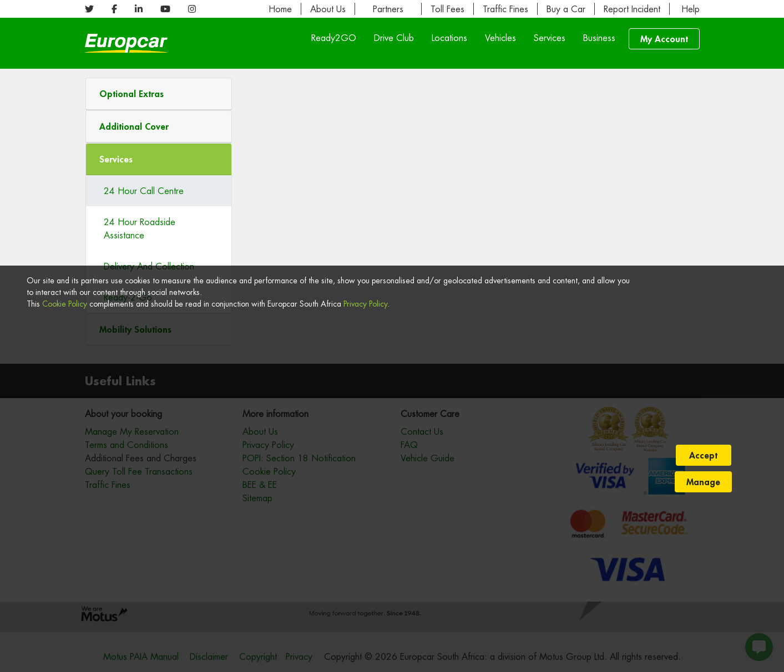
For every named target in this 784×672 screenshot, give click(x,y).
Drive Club (394, 38)
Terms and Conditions (127, 445)
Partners (388, 9)
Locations (449, 38)
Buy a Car (566, 9)
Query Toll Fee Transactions (139, 471)
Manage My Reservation (132, 431)
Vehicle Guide (428, 458)
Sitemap (257, 498)
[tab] (159, 94)
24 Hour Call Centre (144, 191)
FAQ (409, 445)
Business (599, 38)
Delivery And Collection (149, 266)
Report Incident (632, 9)
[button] (159, 94)
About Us (328, 9)
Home (280, 9)
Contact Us (422, 431)
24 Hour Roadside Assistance (140, 228)
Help (689, 9)
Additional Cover (134, 126)
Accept (703, 623)
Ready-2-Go (128, 297)
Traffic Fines (505, 9)
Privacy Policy (365, 648)
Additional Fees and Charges (141, 458)
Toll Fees (447, 9)
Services (550, 38)
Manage (703, 650)
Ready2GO (334, 38)
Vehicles (500, 38)
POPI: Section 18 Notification (299, 458)
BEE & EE (260, 485)
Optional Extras (131, 93)
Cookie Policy (65, 648)
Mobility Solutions (135, 329)
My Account (664, 39)
